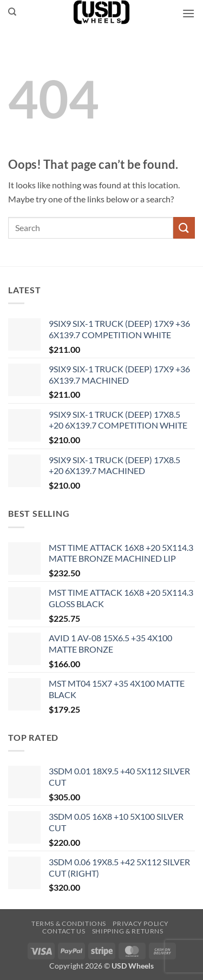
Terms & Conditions (69, 923)
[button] (188, 13)
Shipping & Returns (128, 931)
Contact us (64, 931)
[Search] (12, 12)
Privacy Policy (141, 923)
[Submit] (184, 228)
